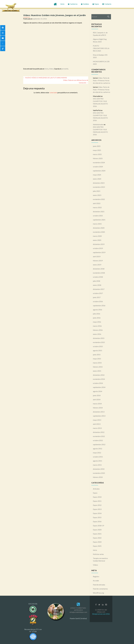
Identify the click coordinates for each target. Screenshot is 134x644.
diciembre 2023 (99, 183)
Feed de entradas (99, 585)
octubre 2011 (98, 457)
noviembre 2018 (99, 273)
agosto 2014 (98, 391)
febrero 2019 (98, 261)
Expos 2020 (97, 530)
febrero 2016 (98, 330)
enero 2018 (97, 285)
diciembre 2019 (99, 244)
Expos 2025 (97, 546)
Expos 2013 (97, 509)
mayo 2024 (97, 175)
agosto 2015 (98, 350)
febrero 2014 (98, 408)
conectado (53, 92)
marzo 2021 (97, 224)
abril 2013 (97, 424)
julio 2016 (97, 314)
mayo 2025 (97, 150)
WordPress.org (98, 593)
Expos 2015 (97, 517)
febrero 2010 (98, 477)
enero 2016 (97, 334)
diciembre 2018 (99, 269)
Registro (96, 576)
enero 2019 (97, 265)
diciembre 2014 (99, 375)
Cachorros (72, 4)
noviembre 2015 (99, 342)
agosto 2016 (98, 310)
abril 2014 (97, 399)
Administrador (98, 124)
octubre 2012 (98, 440)
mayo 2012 (97, 453)
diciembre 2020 (99, 228)
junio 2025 (97, 146)
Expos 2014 (97, 513)
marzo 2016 (97, 326)
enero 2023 (97, 195)
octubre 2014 (98, 383)
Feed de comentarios (100, 589)
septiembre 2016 (99, 305)
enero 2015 (97, 371)
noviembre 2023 (99, 187)
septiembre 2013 (99, 416)
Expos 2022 (97, 538)
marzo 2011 (97, 465)
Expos (96, 4)
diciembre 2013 (99, 412)
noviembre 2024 (99, 162)
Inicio (62, 4)
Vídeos (51, 69)
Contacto (107, 4)
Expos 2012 (97, 505)
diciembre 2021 (99, 212)
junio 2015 (97, 355)
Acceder (96, 581)
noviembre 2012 (99, 436)
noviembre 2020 (99, 232)
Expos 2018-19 (98, 526)
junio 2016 (97, 318)
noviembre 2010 (99, 473)
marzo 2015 (97, 363)
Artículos (96, 489)
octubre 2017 (98, 293)
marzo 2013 (97, 428)
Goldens (85, 4)
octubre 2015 (98, 346)
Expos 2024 (97, 542)
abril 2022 (97, 203)
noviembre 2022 (99, 199)
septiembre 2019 (99, 252)
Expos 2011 (97, 501)
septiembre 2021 (99, 220)
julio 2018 (97, 281)
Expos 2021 (97, 534)
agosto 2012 (98, 449)
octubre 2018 (98, 277)
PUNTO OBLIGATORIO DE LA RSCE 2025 (101, 48)
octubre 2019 (98, 248)
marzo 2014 (97, 404)
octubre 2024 (98, 167)
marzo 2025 (97, 154)
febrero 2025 (98, 158)
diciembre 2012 (99, 432)
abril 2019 (97, 256)
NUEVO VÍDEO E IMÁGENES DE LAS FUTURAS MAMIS (45, 78)
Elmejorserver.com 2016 (101, 614)
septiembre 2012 (99, 444)
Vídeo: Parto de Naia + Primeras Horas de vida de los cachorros (102, 80)
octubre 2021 (98, 216)
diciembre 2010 (99, 469)
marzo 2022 (97, 207)
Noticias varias (98, 554)
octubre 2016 (98, 301)
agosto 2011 (98, 461)
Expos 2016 (97, 521)
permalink (65, 69)
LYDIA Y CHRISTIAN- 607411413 (78, 609)
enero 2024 (97, 179)
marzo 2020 (97, 236)
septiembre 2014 (99, 387)
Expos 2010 (97, 497)
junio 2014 (97, 395)
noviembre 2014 (99, 379)
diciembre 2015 (99, 338)
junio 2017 (97, 297)
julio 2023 (97, 191)
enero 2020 (97, 240)
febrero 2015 (98, 367)
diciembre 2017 (99, 289)
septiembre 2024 (99, 171)
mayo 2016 (97, 322)
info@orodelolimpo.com (78, 612)
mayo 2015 (97, 359)
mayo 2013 (97, 420)
